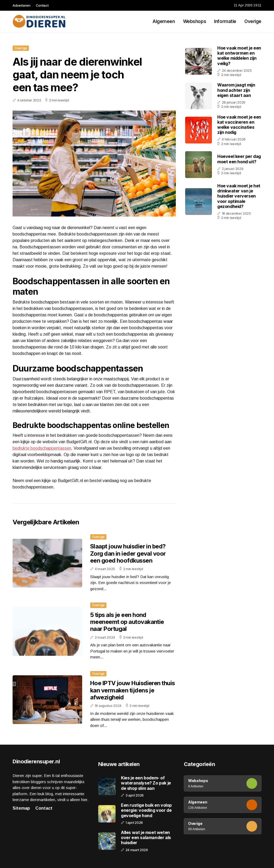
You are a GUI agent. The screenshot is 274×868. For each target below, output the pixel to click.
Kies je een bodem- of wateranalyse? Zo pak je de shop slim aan (146, 783)
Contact (42, 5)
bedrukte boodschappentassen (42, 448)
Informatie (225, 21)
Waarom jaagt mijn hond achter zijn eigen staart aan (236, 90)
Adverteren (22, 5)
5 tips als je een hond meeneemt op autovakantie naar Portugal (127, 622)
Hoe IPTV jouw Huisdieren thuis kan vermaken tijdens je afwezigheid (133, 690)
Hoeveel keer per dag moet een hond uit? (239, 159)
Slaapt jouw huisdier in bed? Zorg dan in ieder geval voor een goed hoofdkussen (128, 553)
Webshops (195, 21)
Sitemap (21, 808)
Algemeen (164, 21)
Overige (253, 21)
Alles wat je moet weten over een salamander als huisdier (146, 838)
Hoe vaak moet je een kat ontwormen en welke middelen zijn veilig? (239, 56)
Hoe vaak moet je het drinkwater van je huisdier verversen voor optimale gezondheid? (239, 196)
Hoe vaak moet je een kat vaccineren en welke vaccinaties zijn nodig (239, 125)
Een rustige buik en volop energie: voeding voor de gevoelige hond (146, 810)
